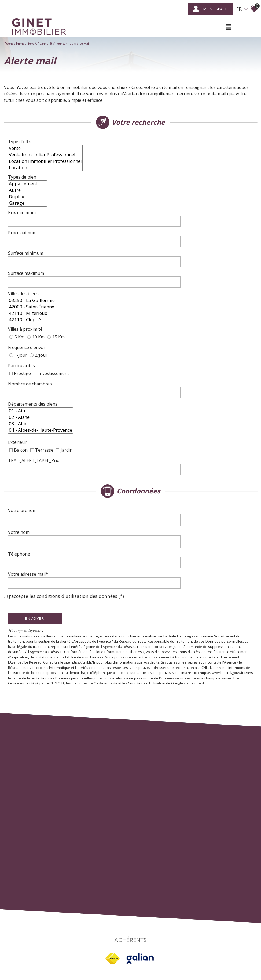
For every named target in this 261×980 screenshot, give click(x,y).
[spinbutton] (191, 202)
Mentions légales (87, 951)
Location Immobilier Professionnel (168, 155)
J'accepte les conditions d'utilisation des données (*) (66, 480)
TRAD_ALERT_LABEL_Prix (36, 379)
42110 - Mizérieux (177, 268)
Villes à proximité (28, 285)
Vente (168, 142)
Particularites (24, 309)
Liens (130, 951)
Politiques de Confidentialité (97, 572)
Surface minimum (28, 230)
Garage (150, 190)
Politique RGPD (193, 951)
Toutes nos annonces (164, 951)
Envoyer (38, 502)
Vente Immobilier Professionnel (168, 148)
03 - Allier (163, 346)
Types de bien (25, 181)
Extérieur (20, 366)
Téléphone (22, 453)
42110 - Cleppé (177, 275)
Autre (150, 177)
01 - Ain (163, 333)
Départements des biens (35, 343)
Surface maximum (29, 243)
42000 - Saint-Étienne (177, 262)
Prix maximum (25, 216)
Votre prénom (25, 423)
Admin (141, 951)
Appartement (150, 171)
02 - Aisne (163, 340)
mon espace (210, 9)
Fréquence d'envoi (29, 297)
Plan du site (64, 951)
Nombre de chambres (33, 322)
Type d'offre (23, 152)
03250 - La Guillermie (177, 255)
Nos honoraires (113, 951)
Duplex (150, 184)
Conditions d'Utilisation (149, 572)
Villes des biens (26, 265)
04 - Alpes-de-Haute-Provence (163, 353)
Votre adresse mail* (31, 467)
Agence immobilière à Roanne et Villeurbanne (38, 43)
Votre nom (21, 438)
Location (168, 161)
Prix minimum (25, 202)
